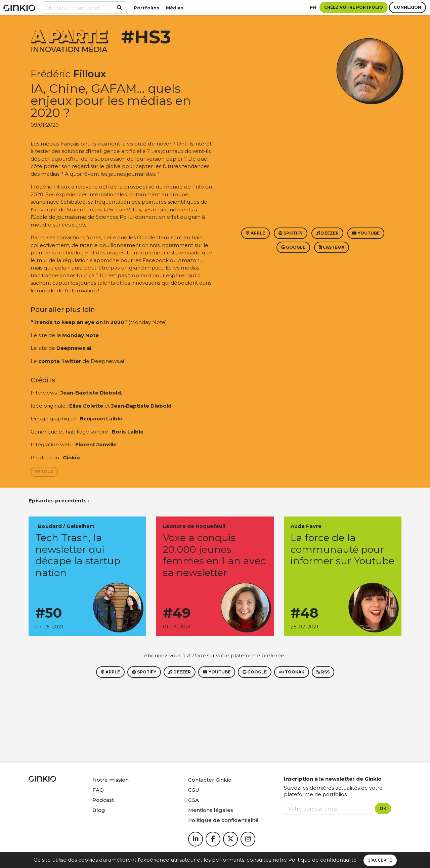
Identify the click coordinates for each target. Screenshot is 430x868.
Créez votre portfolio (354, 7)
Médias (175, 8)
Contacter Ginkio (210, 780)
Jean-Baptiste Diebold (91, 393)
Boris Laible (128, 432)
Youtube (366, 233)
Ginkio (71, 458)
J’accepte (380, 860)
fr (313, 7)
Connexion (407, 7)
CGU (194, 790)
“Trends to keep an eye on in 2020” (79, 322)
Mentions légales (211, 810)
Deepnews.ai (74, 348)
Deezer (327, 233)
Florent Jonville (96, 444)
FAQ (98, 790)
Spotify (291, 233)
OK (383, 808)
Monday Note (80, 335)
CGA (193, 800)
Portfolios (146, 8)
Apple (255, 233)
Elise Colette (86, 406)
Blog (99, 810)
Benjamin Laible (101, 419)
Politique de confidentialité (322, 860)
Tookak (292, 672)
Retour (44, 472)
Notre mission (111, 780)
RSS (323, 672)
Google (293, 247)
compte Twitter (60, 361)
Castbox (332, 247)
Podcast (103, 800)
